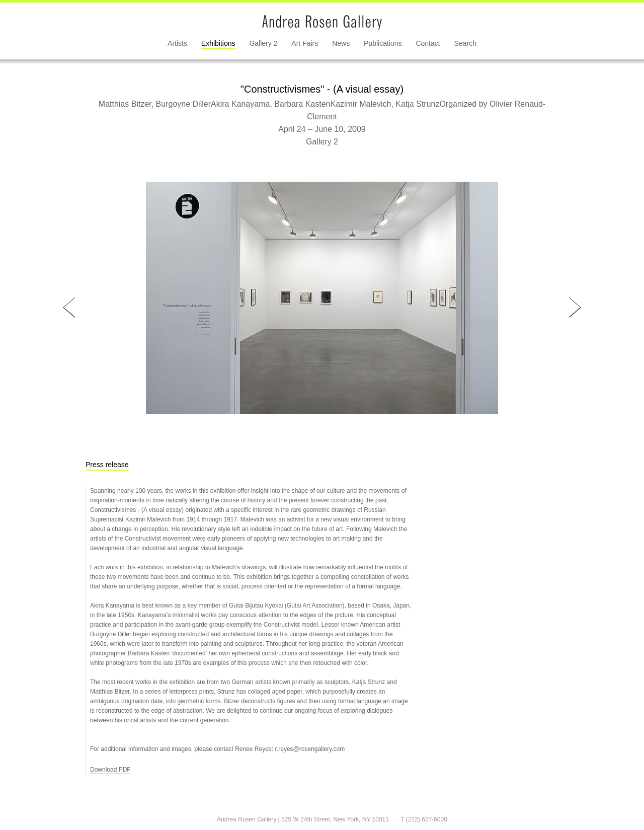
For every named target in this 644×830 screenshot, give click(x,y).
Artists (177, 43)
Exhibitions (218, 43)
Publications (383, 43)
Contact (428, 43)
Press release (107, 465)
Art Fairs (305, 43)
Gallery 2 (263, 43)
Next (575, 308)
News (341, 43)
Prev (69, 308)
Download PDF (110, 770)
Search (465, 43)
